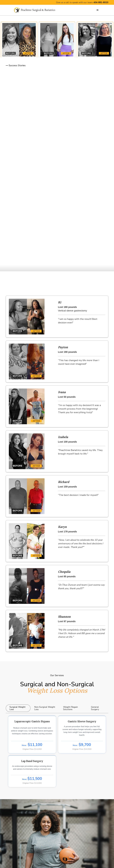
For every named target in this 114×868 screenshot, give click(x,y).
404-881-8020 (101, 2)
